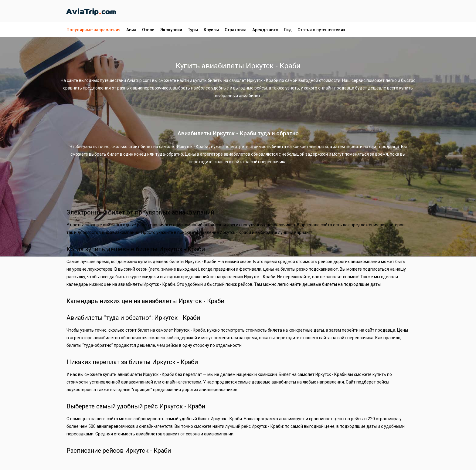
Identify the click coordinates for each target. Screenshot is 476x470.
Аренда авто (265, 30)
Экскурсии (171, 30)
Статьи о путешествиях (321, 30)
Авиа (131, 30)
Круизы (211, 30)
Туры (193, 30)
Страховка (236, 30)
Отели (148, 30)
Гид (288, 30)
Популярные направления (93, 30)
